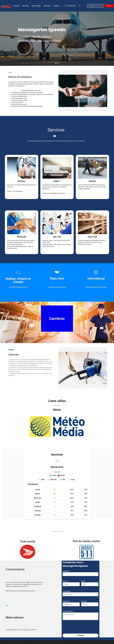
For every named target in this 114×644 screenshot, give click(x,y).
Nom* (83, 613)
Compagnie (67, 623)
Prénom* (66, 613)
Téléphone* (66, 633)
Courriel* (84, 633)
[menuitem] (16, 6)
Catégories (66, 603)
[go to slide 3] (59, 63)
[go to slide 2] (57, 63)
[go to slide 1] (56, 63)
